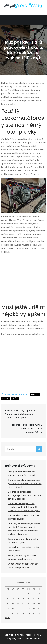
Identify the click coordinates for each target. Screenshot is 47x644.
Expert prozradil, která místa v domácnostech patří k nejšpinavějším (27, 429)
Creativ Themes (32, 638)
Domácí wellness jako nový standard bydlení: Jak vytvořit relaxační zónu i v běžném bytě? (24, 507)
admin (7, 395)
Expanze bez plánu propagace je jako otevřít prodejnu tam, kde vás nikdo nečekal (25, 484)
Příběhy (15, 398)
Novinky (6, 398)
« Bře (7, 618)
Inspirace (35, 395)
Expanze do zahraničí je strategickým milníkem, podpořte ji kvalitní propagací (25, 495)
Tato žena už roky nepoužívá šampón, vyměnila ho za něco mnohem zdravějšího (20, 414)
